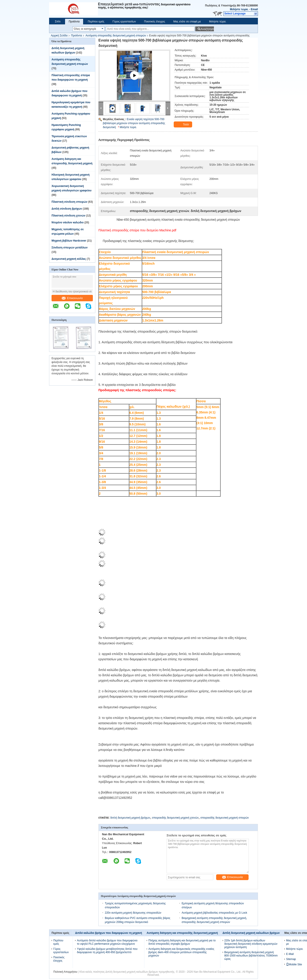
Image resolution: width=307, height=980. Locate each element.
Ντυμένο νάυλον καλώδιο (68, 222)
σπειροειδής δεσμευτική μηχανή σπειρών (225, 818)
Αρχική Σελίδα (59, 36)
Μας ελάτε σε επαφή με (187, 22)
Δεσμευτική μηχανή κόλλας (69, 259)
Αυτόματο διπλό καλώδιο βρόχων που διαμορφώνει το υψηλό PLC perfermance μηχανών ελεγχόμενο (107, 942)
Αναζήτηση (207, 29)
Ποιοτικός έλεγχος (154, 22)
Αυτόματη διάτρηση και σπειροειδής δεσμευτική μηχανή (182, 933)
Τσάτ (183, 125)
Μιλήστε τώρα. (239, 9)
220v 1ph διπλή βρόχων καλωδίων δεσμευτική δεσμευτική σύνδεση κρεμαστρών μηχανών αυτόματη (251, 944)
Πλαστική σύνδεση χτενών (68, 216)
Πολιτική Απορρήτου (65, 972)
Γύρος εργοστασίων (124, 22)
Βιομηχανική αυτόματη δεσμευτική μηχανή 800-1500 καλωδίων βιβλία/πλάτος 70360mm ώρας (251, 956)
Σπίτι (58, 22)
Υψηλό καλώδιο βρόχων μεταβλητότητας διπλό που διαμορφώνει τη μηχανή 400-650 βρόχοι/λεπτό (107, 951)
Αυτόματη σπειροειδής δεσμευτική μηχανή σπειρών (116, 36)
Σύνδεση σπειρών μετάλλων (70, 248)
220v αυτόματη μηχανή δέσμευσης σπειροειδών (133, 913)
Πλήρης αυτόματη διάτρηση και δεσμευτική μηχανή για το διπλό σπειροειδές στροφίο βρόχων (182, 942)
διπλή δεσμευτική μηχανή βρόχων (130, 818)
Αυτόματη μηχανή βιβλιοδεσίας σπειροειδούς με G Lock (214, 913)
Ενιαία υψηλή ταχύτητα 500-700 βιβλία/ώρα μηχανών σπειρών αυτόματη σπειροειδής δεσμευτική (134, 123)
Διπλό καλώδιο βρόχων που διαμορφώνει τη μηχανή (109, 933)
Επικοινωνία (72, 298)
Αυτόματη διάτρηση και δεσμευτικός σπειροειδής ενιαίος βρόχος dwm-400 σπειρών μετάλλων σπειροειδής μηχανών (181, 952)
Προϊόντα (74, 22)
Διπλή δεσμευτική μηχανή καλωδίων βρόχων (251, 933)
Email (254, 9)
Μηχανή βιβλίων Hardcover (69, 241)
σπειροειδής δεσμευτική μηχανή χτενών (175, 818)
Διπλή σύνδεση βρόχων (67, 209)
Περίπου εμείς (96, 22)
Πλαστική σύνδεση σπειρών (69, 202)
